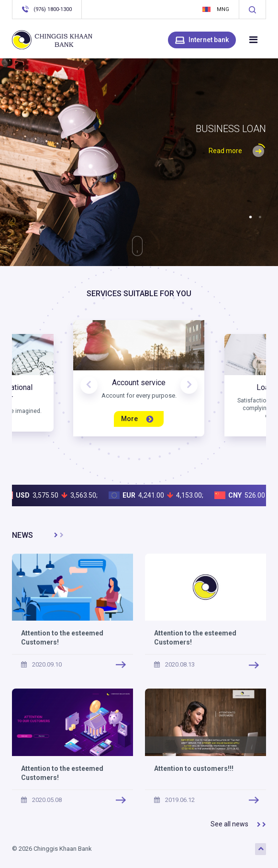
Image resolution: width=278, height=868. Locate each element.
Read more (237, 151)
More (137, 419)
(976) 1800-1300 (47, 9)
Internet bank (202, 40)
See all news (238, 824)
